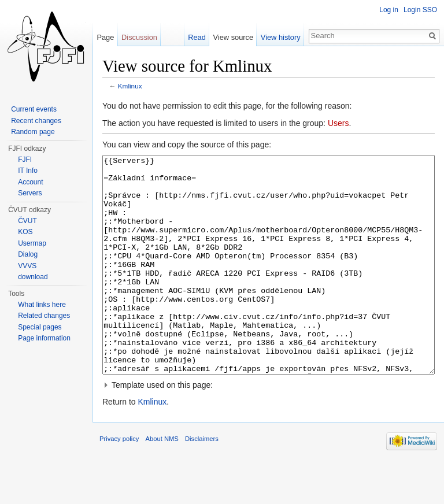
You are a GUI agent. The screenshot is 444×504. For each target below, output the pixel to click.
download (33, 277)
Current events (34, 109)
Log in (389, 10)
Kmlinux (130, 86)
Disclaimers (202, 482)
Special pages (40, 327)
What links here (42, 305)
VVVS (27, 266)
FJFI (25, 160)
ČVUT (27, 221)
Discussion (139, 37)
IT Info (28, 171)
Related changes (44, 316)
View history (281, 37)
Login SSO (420, 10)
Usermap (32, 243)
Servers (30, 193)
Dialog (28, 254)
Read (197, 37)
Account (30, 182)
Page (105, 37)
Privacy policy (119, 482)
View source (233, 37)
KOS (25, 232)
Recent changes (36, 121)
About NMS (162, 482)
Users (338, 123)
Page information (44, 338)
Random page (33, 132)
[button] (269, 428)
